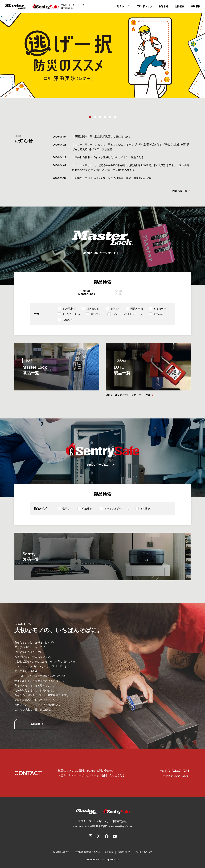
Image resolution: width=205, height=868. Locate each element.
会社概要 (179, 6)
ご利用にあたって (144, 852)
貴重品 (158, 314)
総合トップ (123, 6)
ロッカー (160, 309)
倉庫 (115, 309)
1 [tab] (90, 117)
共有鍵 (68, 319)
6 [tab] (115, 117)
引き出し (93, 309)
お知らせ (163, 6)
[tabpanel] (102, 56)
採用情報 (195, 6)
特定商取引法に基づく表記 (87, 852)
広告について (124, 852)
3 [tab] (100, 117)
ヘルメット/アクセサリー (127, 314)
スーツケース (71, 314)
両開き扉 (137, 309)
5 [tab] (110, 117)
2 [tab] (95, 117)
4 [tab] (105, 117)
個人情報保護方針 (61, 852)
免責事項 (109, 852)
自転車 (96, 314)
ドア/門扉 (69, 309)
